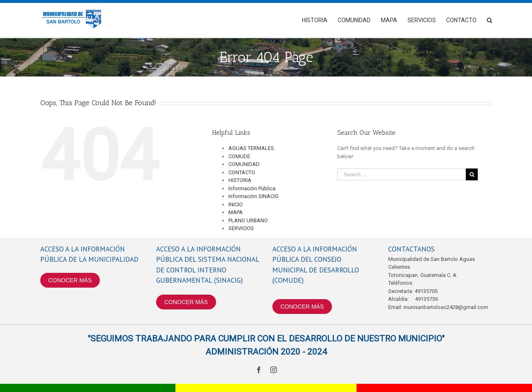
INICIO (236, 204)
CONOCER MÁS (70, 280)
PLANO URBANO (248, 220)
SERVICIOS (241, 228)
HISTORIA (240, 180)
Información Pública (252, 188)
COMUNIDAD (244, 164)
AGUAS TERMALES (251, 148)
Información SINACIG (253, 196)
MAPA (236, 212)
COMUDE (239, 156)
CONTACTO (242, 172)
